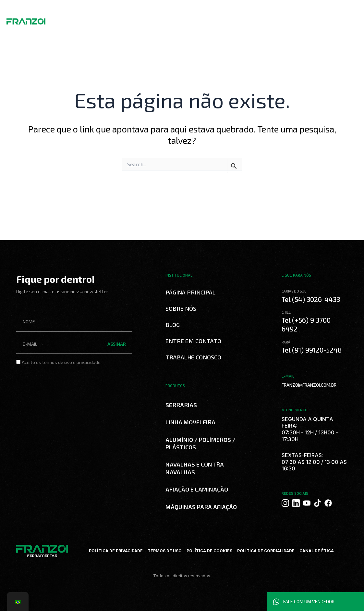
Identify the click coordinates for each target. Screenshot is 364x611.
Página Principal (190, 292)
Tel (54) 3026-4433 (311, 299)
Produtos (110, 19)
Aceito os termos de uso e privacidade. (62, 362)
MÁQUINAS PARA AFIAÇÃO (201, 507)
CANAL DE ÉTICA (317, 551)
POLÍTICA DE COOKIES (209, 551)
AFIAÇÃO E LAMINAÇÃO (197, 489)
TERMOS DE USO (165, 551)
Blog (167, 19)
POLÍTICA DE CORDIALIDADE (266, 551)
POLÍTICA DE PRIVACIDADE (116, 551)
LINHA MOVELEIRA (190, 422)
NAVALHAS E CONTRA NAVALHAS (195, 468)
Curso (152, 19)
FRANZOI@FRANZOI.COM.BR (309, 385)
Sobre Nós (84, 19)
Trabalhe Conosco (192, 19)
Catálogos (132, 19)
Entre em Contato (193, 341)
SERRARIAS (181, 405)
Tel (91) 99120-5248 (312, 350)
